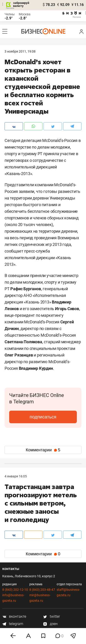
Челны (10, 14)
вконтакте (14, 616)
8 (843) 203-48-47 (42, 590)
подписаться (43, 417)
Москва (25, 14)
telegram (13, 624)
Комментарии (43, 450)
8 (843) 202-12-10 (15, 590)
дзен (50, 624)
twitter (51, 616)
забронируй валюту (21, 4)
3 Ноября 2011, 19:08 (20, 51)
